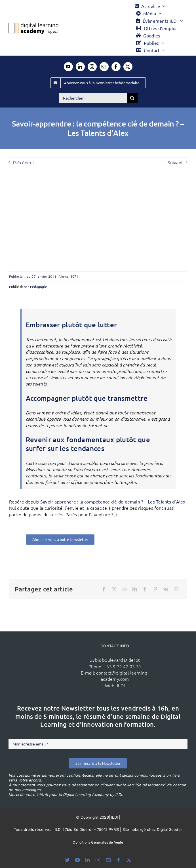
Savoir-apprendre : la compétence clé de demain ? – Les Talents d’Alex (113, 502)
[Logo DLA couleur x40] (33, 25)
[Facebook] (104, 589)
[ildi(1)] (51, 657)
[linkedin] (80, 67)
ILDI (121, 685)
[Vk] (166, 589)
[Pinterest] (155, 589)
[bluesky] (67, 860)
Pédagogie (39, 286)
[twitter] (128, 67)
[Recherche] (132, 98)
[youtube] (68, 67)
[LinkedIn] (135, 589)
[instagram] (92, 67)
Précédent (24, 162)
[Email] (176, 589)
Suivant (175, 162)
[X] (114, 589)
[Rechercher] (93, 98)
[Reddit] (125, 589)
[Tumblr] (145, 589)
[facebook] (116, 67)
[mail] (104, 67)
